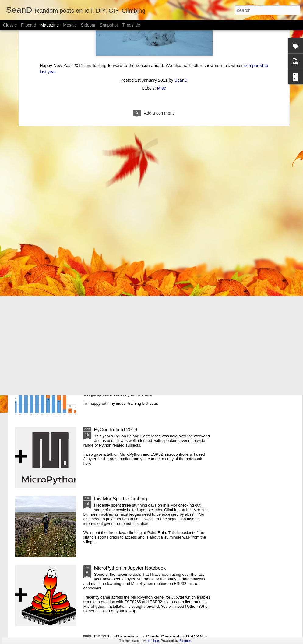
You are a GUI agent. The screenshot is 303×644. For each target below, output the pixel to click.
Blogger (185, 641)
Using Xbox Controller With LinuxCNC (49, 242)
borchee (153, 641)
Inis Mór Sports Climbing (121, 499)
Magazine (50, 25)
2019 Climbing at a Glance (123, 360)
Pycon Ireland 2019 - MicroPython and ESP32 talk (148, 291)
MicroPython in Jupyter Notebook (130, 568)
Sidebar (88, 25)
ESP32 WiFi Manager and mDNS (265, 242)
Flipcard (29, 25)
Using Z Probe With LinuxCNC (191, 242)
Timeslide (131, 25)
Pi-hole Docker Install (121, 240)
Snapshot (109, 25)
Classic (10, 25)
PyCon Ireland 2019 (116, 430)
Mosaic (70, 25)
